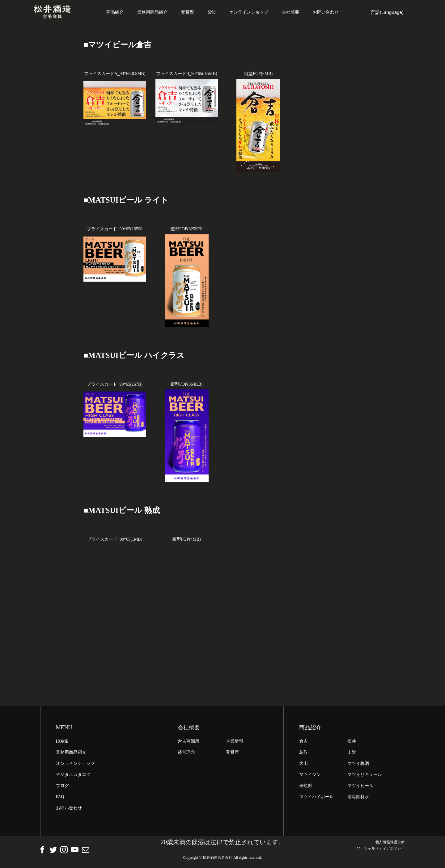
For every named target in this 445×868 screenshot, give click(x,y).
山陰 (352, 754)
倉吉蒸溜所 (189, 742)
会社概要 (290, 12)
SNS (212, 12)
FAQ (60, 798)
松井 (352, 742)
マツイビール (360, 787)
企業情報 (235, 742)
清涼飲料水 (358, 798)
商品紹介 (115, 12)
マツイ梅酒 (358, 765)
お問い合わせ (326, 12)
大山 (303, 765)
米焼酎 (306, 787)
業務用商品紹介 (152, 12)
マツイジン (310, 776)
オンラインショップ (249, 12)
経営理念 (186, 754)
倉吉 (303, 742)
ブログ (62, 787)
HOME (62, 742)
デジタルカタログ (73, 776)
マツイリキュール (365, 776)
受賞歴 (188, 12)
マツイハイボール (316, 798)
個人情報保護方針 (390, 843)
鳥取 (303, 754)
